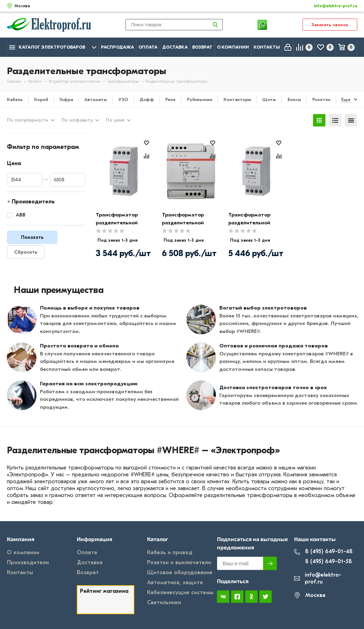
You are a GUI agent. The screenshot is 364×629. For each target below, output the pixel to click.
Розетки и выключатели (179, 562)
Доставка (175, 47)
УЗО (123, 99)
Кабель (15, 99)
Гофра (66, 99)
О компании (233, 47)
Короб (41, 99)
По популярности (28, 120)
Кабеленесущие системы (180, 592)
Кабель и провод (170, 552)
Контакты (267, 47)
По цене (115, 120)
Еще (346, 99)
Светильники (164, 602)
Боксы (294, 99)
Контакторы (237, 99)
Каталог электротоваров (53, 47)
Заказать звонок (330, 25)
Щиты (269, 99)
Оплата (148, 47)
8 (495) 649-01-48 (323, 552)
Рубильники (200, 99)
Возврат (202, 47)
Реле (170, 99)
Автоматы (96, 99)
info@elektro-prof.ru (331, 6)
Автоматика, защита (175, 582)
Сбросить (26, 252)
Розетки (321, 99)
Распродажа (117, 47)
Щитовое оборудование (180, 572)
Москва (310, 595)
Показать (32, 237)
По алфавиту (77, 120)
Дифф (147, 99)
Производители (28, 562)
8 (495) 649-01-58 (323, 562)
